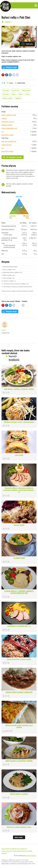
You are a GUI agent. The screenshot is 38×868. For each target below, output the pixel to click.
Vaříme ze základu (7, 98)
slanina (4, 118)
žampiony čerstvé (8, 122)
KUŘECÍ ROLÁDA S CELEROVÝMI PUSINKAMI (19, 761)
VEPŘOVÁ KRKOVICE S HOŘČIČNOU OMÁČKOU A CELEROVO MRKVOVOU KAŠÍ (19, 592)
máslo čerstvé (7, 145)
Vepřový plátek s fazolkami (19, 794)
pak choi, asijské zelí (9, 141)
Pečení (20, 94)
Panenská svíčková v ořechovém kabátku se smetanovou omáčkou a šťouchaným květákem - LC (19, 490)
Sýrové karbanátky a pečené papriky (19, 659)
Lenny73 (7, 22)
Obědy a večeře (26, 90)
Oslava (14, 94)
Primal (27, 94)
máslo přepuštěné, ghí (9, 128)
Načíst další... (19, 837)
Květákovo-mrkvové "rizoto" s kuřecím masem (19, 422)
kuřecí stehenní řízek (9, 115)
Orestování (6, 94)
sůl (3, 132)
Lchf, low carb (15, 90)
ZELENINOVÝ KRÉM (19, 558)
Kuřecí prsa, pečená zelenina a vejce (19, 827)
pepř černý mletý (7, 135)
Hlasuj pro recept (10, 67)
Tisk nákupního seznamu (12, 157)
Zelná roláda (19, 455)
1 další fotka (27, 44)
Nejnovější (13, 356)
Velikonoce (18, 98)
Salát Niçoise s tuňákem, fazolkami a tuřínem (19, 389)
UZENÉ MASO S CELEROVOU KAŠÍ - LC (19, 626)
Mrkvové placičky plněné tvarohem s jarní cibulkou (19, 726)
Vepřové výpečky (19, 525)
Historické (6, 90)
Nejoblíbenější (14, 360)
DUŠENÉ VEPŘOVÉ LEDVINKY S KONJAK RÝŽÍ (19, 692)
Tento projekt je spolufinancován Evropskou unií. (14, 849)
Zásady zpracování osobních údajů (11, 851)
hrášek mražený (7, 125)
